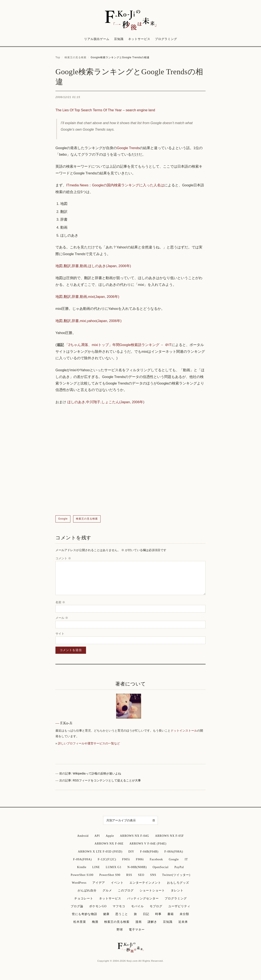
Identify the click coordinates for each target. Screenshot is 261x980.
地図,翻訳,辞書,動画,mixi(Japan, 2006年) (87, 297)
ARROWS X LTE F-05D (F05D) (100, 852)
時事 (158, 914)
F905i (126, 859)
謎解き (152, 922)
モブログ (156, 906)
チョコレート (84, 898)
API (97, 836)
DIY (131, 852)
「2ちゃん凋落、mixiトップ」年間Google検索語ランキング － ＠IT (118, 345)
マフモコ (119, 906)
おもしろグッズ (178, 883)
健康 (106, 914)
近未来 (183, 922)
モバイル (137, 906)
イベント (117, 883)
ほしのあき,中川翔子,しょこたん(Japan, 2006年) (106, 402)
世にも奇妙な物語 (85, 914)
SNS (153, 875)
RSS (129, 875)
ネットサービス (139, 39)
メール (62, 618)
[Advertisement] (130, 460)
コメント (63, 558)
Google (63, 519)
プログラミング (166, 39)
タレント (177, 890)
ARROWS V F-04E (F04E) (148, 844)
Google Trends (128, 148)
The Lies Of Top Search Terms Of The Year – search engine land (105, 110)
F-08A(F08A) (174, 852)
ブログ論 (77, 906)
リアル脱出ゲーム (97, 39)
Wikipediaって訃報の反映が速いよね (97, 773)
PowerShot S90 (110, 875)
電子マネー (137, 930)
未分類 (184, 914)
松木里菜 (80, 922)
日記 (146, 914)
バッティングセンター (143, 898)
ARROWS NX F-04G (135, 836)
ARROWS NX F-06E (109, 844)
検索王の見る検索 (75, 57)
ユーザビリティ (179, 906)
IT (186, 859)
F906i (140, 859)
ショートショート (152, 890)
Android (83, 836)
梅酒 (95, 922)
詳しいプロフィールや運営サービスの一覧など (89, 743)
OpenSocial (161, 867)
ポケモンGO (98, 906)
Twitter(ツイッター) (176, 875)
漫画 (139, 922)
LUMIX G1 (114, 867)
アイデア (99, 883)
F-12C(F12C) (107, 859)
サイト (60, 634)
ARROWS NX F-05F (169, 836)
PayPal (179, 867)
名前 (60, 602)
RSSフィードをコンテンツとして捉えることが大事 (107, 780)
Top (58, 57)
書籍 (171, 914)
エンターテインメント (145, 883)
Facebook (156, 859)
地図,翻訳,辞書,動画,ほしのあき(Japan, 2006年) (93, 266)
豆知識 (119, 39)
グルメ (107, 890)
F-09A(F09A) (83, 859)
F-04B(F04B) (149, 852)
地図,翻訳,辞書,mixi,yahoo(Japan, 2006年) (88, 321)
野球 (120, 930)
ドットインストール (184, 731)
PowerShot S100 (82, 875)
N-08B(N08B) (137, 867)
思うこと (122, 914)
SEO (141, 875)
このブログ (126, 890)
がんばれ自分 (87, 890)
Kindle (82, 867)
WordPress (79, 883)
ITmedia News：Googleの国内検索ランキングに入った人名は (115, 185)
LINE (96, 867)
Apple (110, 836)
